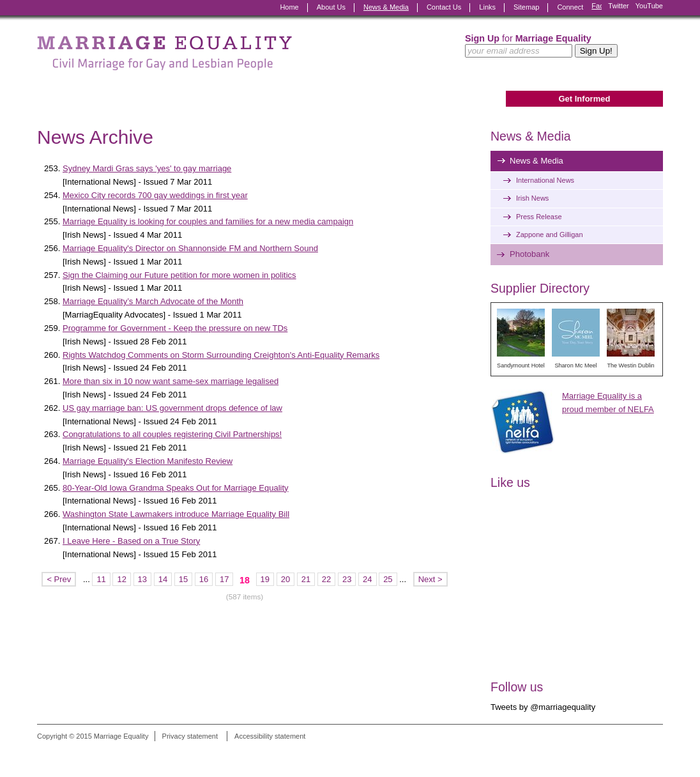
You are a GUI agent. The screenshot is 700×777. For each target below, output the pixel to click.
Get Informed (584, 99)
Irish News (532, 198)
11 (101, 579)
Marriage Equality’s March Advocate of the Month (153, 301)
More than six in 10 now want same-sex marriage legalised (171, 381)
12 (121, 579)
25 (388, 579)
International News (545, 180)
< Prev (59, 579)
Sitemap (526, 7)
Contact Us (444, 7)
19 (265, 579)
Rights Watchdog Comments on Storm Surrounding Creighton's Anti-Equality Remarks (221, 355)
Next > (430, 579)
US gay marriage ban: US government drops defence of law (172, 408)
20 (285, 579)
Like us (510, 482)
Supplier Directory (540, 288)
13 (142, 579)
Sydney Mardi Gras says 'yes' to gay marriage (147, 168)
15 (183, 579)
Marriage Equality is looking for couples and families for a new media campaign (208, 221)
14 (163, 579)
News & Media (386, 7)
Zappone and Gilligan (550, 235)
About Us (331, 7)
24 (367, 579)
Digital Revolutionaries (634, 753)
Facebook (597, 8)
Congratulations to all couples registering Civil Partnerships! (172, 434)
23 (347, 579)
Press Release (539, 217)
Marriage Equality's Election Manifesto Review (148, 461)
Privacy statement (190, 736)
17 (224, 579)
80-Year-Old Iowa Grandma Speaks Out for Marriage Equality (176, 488)
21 (306, 579)
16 (204, 579)
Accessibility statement (270, 736)
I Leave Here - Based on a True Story (131, 541)
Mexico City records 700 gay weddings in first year (155, 195)
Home (289, 7)
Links (487, 7)
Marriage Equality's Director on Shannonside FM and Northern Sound (190, 248)
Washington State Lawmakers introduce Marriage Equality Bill (176, 514)
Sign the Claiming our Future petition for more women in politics (179, 275)
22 (326, 579)
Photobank (529, 254)
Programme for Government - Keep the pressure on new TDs (175, 328)
